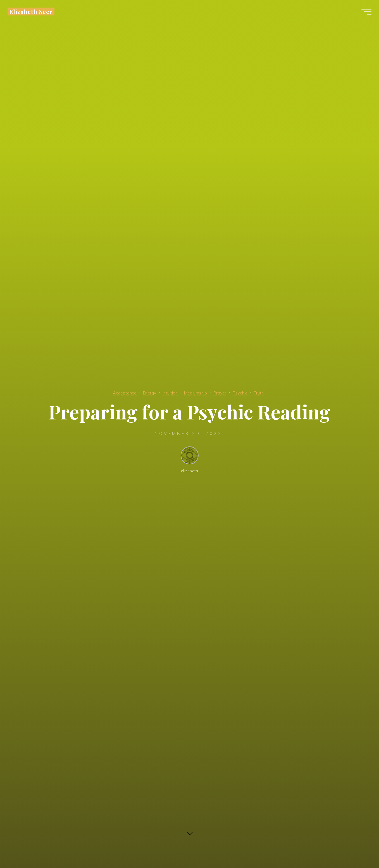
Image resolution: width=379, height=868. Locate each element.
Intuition (167, 393)
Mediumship (197, 393)
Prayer (225, 393)
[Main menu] (363, 13)
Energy (144, 393)
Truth (268, 393)
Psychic (247, 393)
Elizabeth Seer (35, 13)
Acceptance (116, 393)
